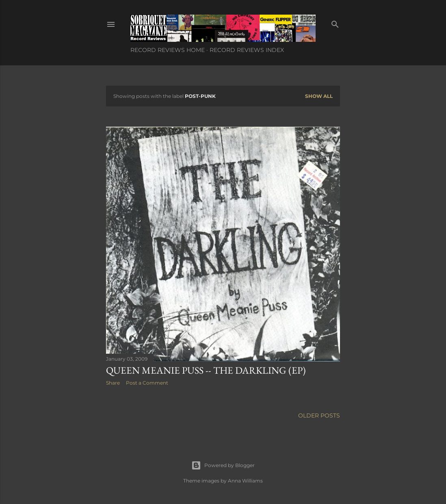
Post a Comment (147, 383)
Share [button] (113, 383)
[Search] (335, 23)
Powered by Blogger (223, 465)
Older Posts (319, 415)
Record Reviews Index (247, 50)
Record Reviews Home (168, 50)
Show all (319, 96)
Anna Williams (245, 481)
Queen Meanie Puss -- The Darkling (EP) (206, 370)
